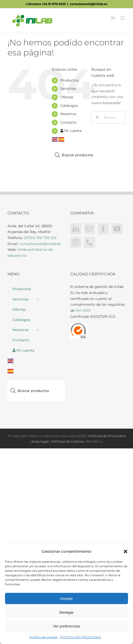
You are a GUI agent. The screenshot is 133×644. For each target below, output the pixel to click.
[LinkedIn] (76, 229)
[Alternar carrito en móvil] (113, 18)
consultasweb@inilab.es (88, 4)
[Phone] (89, 242)
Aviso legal (40, 441)
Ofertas (67, 97)
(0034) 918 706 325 (40, 238)
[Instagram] (76, 242)
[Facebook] (103, 229)
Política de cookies (43, 637)
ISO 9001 (83, 310)
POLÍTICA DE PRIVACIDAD (80, 637)
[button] (125, 551)
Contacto (68, 122)
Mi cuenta (71, 131)
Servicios (68, 89)
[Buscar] (97, 117)
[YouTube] (117, 229)
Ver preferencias (66, 626)
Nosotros (68, 114)
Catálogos (69, 106)
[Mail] (89, 229)
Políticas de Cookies (67, 441)
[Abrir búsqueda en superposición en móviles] (80, 155)
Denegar (66, 612)
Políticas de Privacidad (107, 436)
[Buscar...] (108, 117)
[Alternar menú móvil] (123, 18)
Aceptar (66, 598)
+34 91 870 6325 (54, 4)
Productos (69, 80)
